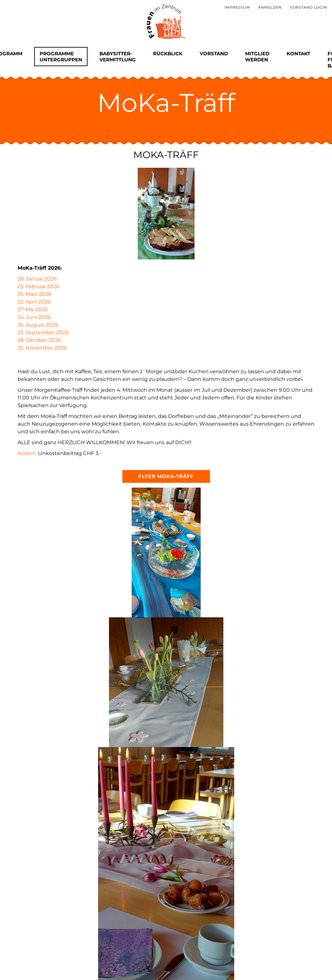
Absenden (53, 905)
